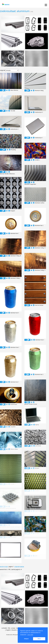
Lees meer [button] (30, 635)
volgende (17, 567)
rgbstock (6, 4)
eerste (2, 567)
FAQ (9, 628)
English (8, 630)
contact (13, 628)
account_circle (9, 90)
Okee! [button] (39, 639)
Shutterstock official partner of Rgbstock (16, 635)
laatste (22, 567)
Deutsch (14, 630)
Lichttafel (4, 628)
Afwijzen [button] (26, 639)
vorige (6, 567)
